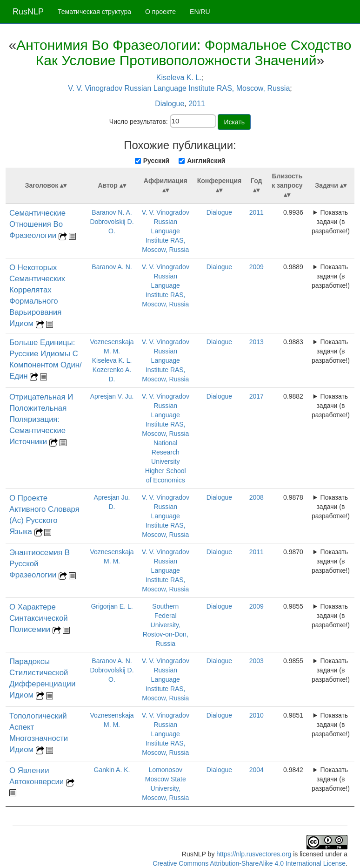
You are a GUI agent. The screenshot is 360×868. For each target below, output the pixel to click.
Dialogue (170, 104)
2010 (257, 715)
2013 (257, 342)
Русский (157, 161)
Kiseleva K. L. (179, 78)
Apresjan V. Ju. (112, 396)
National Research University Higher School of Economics (166, 461)
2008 (257, 497)
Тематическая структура (94, 12)
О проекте (160, 12)
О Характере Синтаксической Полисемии (39, 618)
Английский (206, 161)
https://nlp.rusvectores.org (254, 854)
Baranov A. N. (112, 267)
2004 (257, 770)
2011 (197, 104)
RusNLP (28, 12)
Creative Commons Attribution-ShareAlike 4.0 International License (249, 863)
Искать (234, 122)
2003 (257, 661)
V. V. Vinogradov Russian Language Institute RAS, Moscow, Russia (179, 88)
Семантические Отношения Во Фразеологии (37, 224)
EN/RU (200, 12)
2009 (257, 267)
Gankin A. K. (112, 770)
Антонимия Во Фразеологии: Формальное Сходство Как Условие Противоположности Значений (184, 53)
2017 (257, 396)
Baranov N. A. (112, 212)
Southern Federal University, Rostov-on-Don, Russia (166, 625)
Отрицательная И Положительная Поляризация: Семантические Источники (41, 419)
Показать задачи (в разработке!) (331, 222)
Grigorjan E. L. (112, 606)
